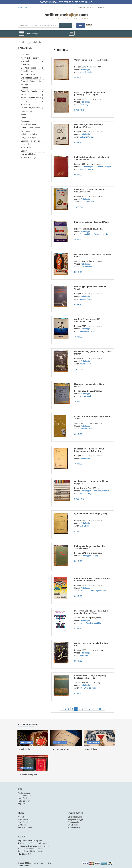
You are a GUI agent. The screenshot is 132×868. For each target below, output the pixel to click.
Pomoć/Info (23, 798)
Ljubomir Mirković (87, 137)
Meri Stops (84, 526)
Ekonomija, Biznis (28, 75)
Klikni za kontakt (36, 849)
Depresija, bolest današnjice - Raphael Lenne (92, 255)
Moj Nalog (22, 817)
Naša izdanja (26, 111)
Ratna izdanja (91, 749)
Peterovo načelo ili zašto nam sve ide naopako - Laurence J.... (92, 580)
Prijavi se (81, 8)
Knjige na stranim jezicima (32, 98)
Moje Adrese (23, 820)
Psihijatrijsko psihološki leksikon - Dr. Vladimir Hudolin (92, 158)
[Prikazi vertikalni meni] (22, 34)
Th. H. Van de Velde (88, 688)
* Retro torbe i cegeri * (30, 58)
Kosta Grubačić (86, 72)
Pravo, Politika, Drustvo (31, 128)
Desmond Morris (87, 234)
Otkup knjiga (73, 825)
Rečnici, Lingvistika (29, 134)
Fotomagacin (73, 822)
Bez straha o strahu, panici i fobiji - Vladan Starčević (91, 191)
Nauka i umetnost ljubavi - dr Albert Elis (91, 644)
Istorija (24, 94)
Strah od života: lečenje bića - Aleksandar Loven (88, 320)
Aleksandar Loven (87, 331)
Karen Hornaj (85, 396)
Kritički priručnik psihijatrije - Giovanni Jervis (93, 417)
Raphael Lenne (86, 267)
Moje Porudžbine (25, 822)
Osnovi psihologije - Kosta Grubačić (91, 60)
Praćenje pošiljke (25, 827)
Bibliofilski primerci (29, 68)
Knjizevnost (26, 101)
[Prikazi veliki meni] (72, 33)
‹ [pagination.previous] (62, 709)
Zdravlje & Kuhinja (29, 158)
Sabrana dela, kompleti (30, 141)
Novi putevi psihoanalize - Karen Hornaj (90, 385)
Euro (101, 7)
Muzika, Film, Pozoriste (31, 108)
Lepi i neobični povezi (28, 774)
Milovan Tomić (86, 299)
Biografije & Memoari (30, 71)
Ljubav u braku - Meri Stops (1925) (90, 514)
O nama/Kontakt (25, 796)
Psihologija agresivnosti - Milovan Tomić (90, 288)
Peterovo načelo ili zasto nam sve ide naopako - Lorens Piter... (92, 612)
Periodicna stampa (29, 124)
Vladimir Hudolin (87, 169)
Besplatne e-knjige (76, 820)
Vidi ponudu (26, 743)
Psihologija (25, 131)
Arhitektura (25, 65)
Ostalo (24, 118)
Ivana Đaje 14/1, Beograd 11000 (33, 843)
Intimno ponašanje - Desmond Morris (92, 222)
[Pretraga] (66, 25)
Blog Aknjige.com (75, 817)
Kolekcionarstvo (28, 104)
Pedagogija (26, 121)
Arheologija (26, 61)
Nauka (24, 114)
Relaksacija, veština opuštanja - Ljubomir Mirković (89, 126)
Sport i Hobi (26, 148)
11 (100, 709)
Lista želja (22, 825)
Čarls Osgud (85, 105)
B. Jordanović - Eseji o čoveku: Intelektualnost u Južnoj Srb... (89, 450)
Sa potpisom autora (61, 749)
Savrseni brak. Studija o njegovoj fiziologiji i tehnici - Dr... (90, 677)
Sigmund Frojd (86, 493)
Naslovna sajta (24, 793)
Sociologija (25, 144)
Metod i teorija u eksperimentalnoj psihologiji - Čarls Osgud (90, 93)
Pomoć (93, 7)
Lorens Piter (85, 623)
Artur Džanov (85, 364)
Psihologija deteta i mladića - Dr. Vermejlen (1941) (90, 547)
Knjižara (22, 804)
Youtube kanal (74, 827)
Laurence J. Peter (87, 591)
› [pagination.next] (103, 709)
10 (97, 709)
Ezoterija (25, 84)
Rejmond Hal (100, 591)
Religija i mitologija (29, 138)
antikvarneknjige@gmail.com (38, 846)
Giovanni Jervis (86, 429)
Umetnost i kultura (28, 154)
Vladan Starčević (87, 202)
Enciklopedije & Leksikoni (31, 78)
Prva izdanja (24, 749)
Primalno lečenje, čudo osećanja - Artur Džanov (93, 353)
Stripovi (24, 151)
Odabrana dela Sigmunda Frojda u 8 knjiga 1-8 (91, 482)
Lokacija (22, 7)
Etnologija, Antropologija (31, 81)
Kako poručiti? (24, 801)
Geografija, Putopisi (29, 91)
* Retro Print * (27, 55)
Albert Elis (84, 655)
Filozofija (25, 88)
